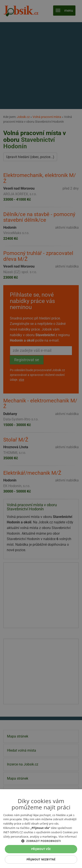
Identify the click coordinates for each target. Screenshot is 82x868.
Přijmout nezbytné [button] (41, 859)
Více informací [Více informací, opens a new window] (68, 837)
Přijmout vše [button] (41, 849)
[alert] (41, 434)
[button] (41, 841)
